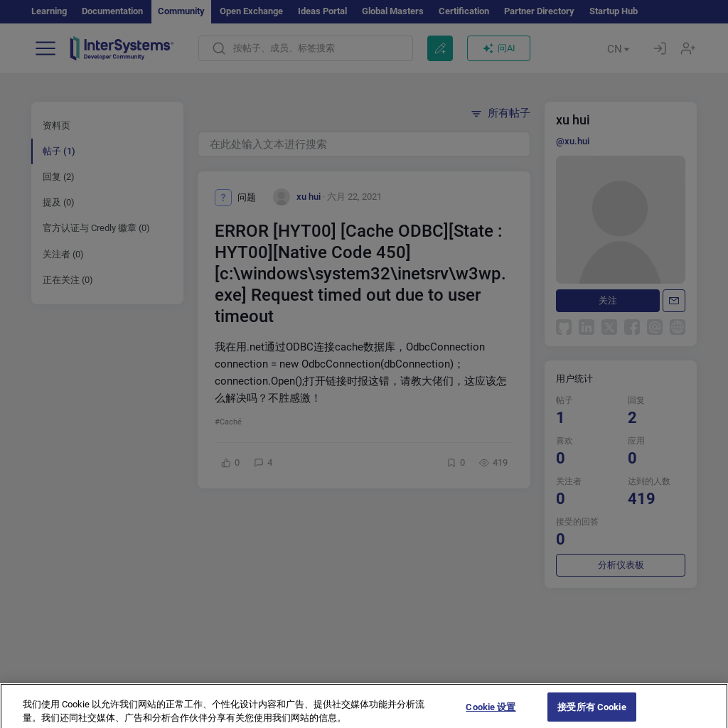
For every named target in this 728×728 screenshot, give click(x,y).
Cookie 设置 (491, 713)
